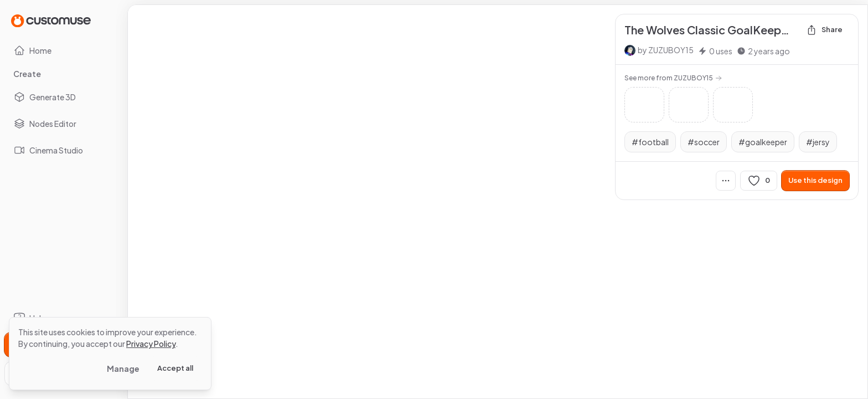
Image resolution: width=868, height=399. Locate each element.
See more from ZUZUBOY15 (673, 78)
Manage (123, 369)
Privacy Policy (151, 344)
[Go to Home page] (51, 20)
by (666, 50)
